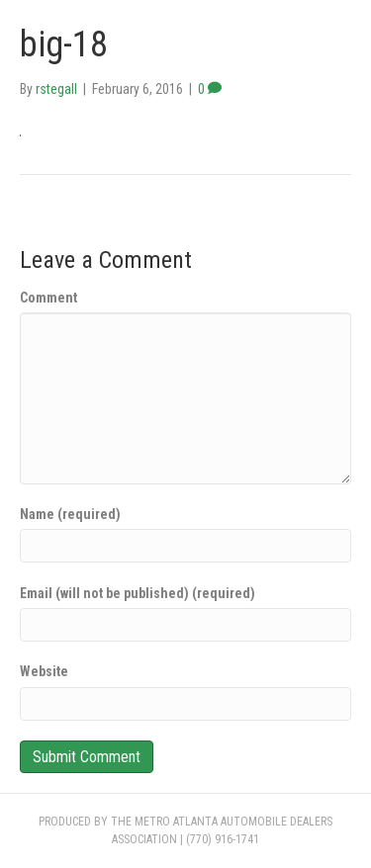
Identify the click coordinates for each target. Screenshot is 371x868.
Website (44, 671)
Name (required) (70, 514)
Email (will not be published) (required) (138, 593)
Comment (48, 298)
